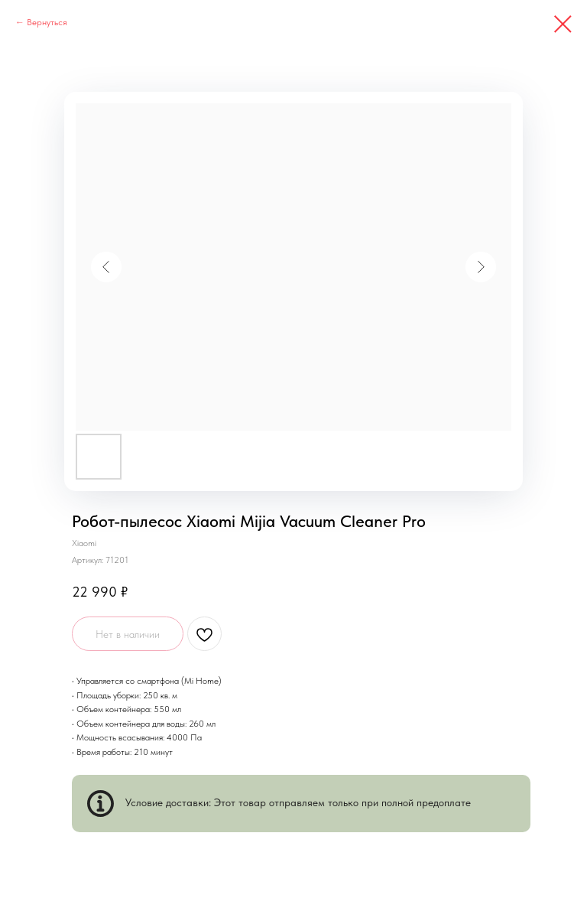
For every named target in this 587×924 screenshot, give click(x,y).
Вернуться (47, 22)
